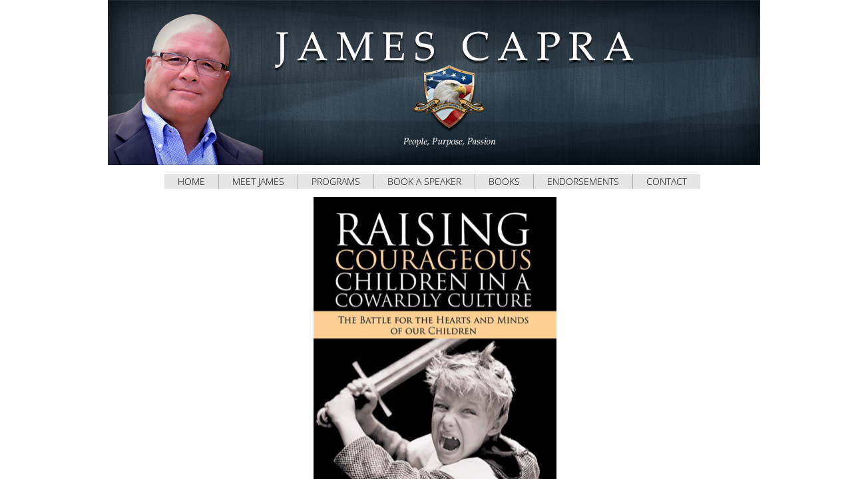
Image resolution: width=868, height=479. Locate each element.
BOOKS (504, 181)
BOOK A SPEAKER (424, 181)
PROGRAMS (336, 181)
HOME (191, 181)
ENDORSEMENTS (583, 181)
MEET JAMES (258, 181)
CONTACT (667, 181)
